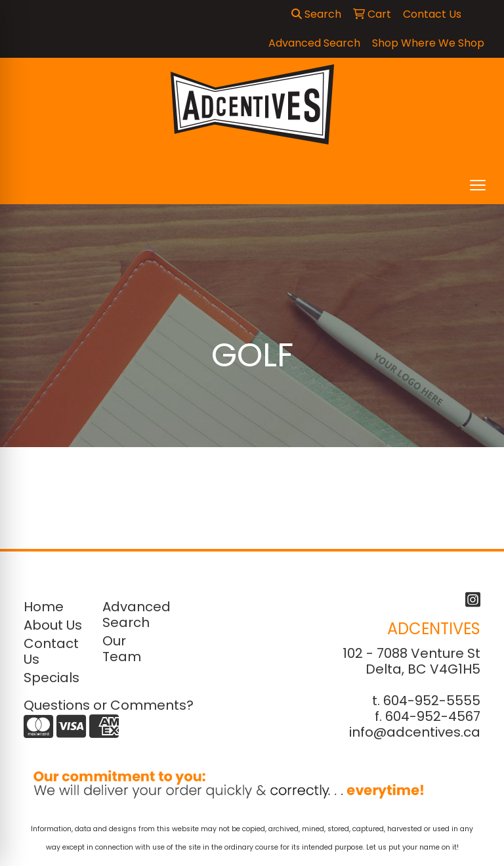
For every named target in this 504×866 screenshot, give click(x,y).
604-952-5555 (432, 701)
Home (44, 607)
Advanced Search (134, 615)
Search (316, 14)
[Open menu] (478, 185)
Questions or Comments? (109, 705)
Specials (52, 678)
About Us (53, 625)
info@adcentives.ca (415, 732)
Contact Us (51, 651)
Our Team (122, 649)
